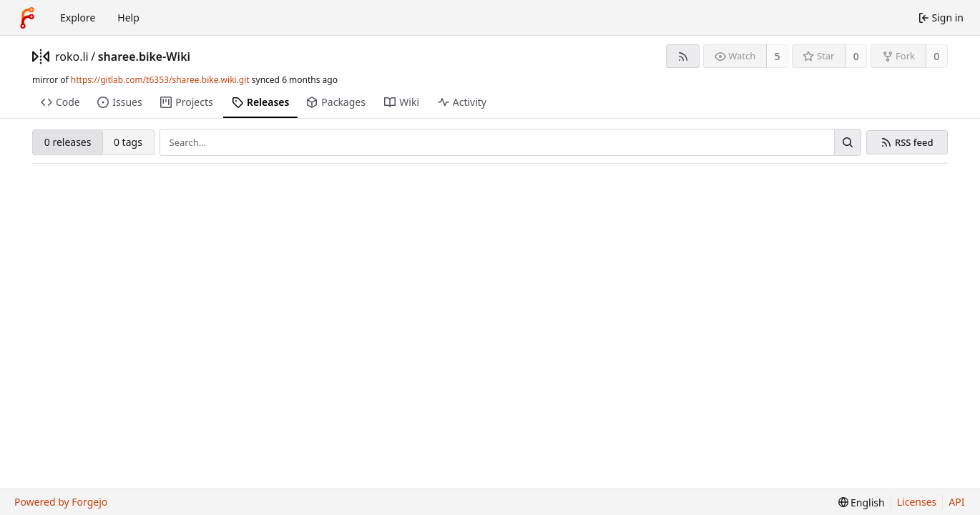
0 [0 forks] (936, 56)
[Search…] (848, 142)
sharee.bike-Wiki (144, 57)
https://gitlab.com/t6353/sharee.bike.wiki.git (160, 80)
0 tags (128, 142)
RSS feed (914, 143)
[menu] (862, 502)
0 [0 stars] (856, 56)
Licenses (917, 502)
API (956, 502)
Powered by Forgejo (61, 502)
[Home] (27, 18)
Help (128, 18)
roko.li (72, 57)
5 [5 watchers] (778, 56)
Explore (78, 18)
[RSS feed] (683, 56)
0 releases (68, 142)
